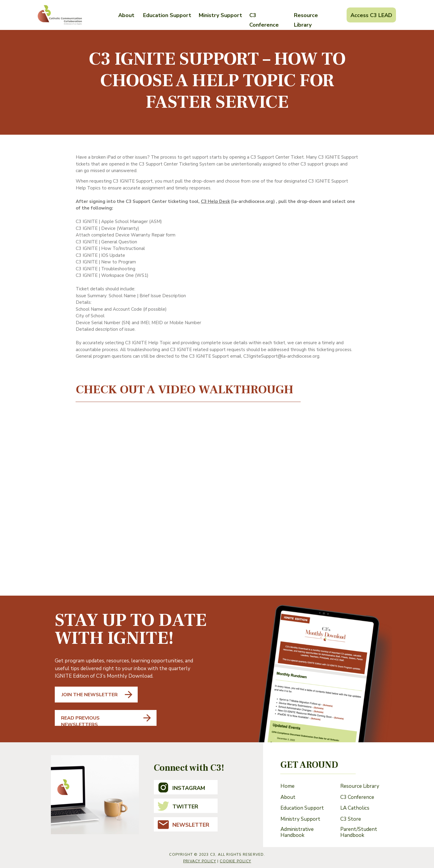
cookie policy (235, 861)
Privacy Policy (200, 861)
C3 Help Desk (215, 201)
